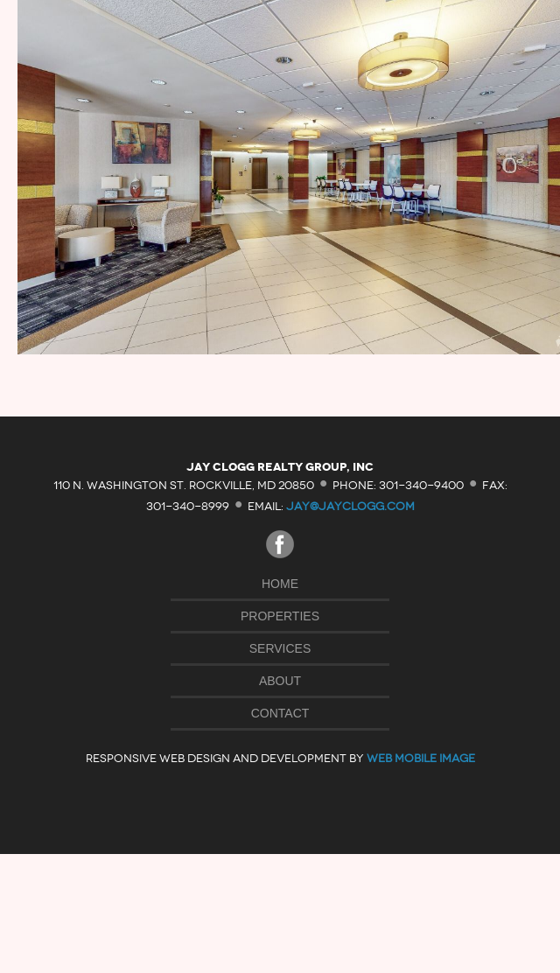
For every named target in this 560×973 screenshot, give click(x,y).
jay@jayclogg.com (350, 506)
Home (280, 584)
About (280, 681)
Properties (280, 616)
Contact (280, 713)
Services (280, 648)
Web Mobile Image (421, 758)
